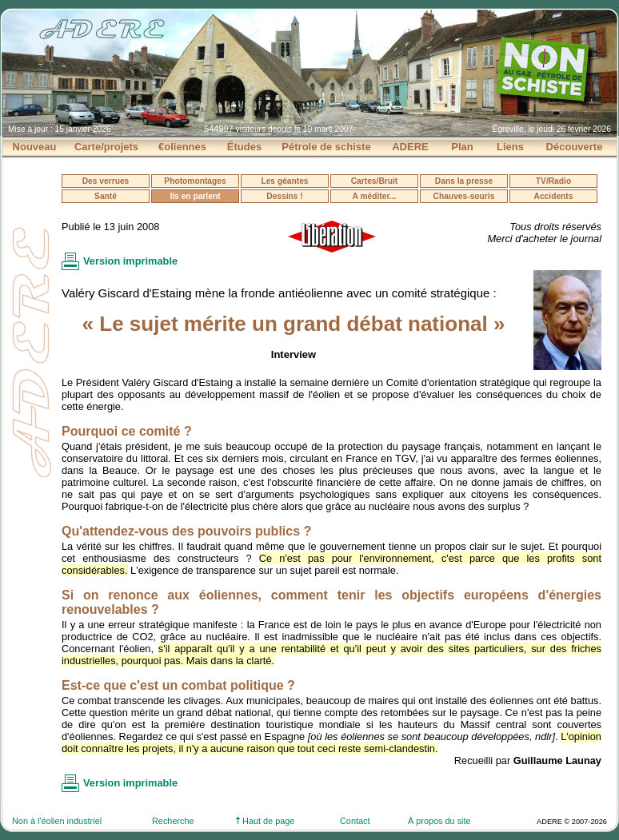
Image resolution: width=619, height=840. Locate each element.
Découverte (575, 147)
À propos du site (439, 821)
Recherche (173, 821)
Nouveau (35, 147)
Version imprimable (130, 261)
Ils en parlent (195, 196)
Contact (355, 821)
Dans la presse (464, 181)
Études (244, 147)
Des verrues (106, 181)
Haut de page (265, 821)
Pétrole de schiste (326, 147)
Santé (106, 196)
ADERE (410, 147)
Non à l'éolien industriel (57, 821)
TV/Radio (553, 181)
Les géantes (284, 181)
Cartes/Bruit (375, 181)
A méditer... (375, 196)
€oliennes (182, 147)
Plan (462, 147)
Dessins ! (285, 196)
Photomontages (195, 181)
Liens (510, 147)
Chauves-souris (464, 196)
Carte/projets (106, 147)
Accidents (554, 196)
